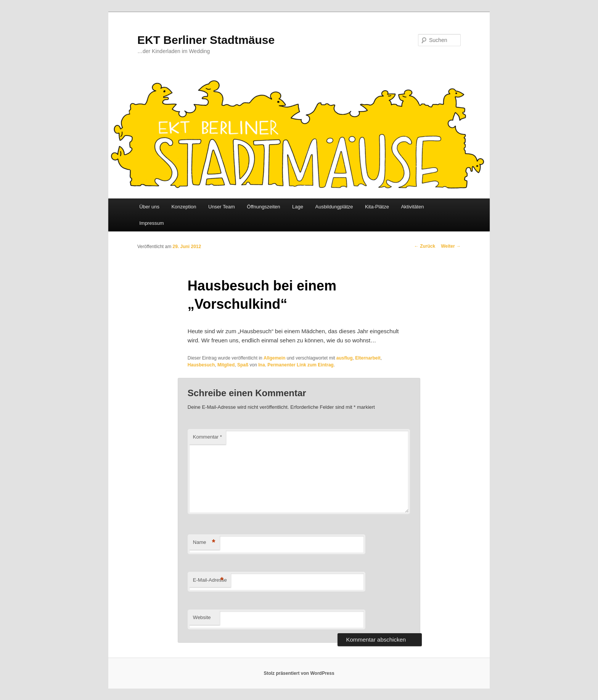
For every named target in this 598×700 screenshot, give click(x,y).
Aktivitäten (412, 207)
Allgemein (274, 358)
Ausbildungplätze (334, 207)
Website (202, 617)
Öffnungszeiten (263, 207)
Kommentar (207, 437)
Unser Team (222, 207)
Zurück (425, 246)
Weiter (451, 246)
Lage (298, 207)
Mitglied (226, 365)
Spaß (243, 365)
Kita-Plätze (377, 207)
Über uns (149, 207)
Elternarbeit (368, 358)
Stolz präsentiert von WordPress (299, 673)
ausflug (345, 358)
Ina (261, 365)
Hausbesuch (201, 365)
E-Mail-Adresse (210, 580)
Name (204, 543)
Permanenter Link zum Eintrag (300, 365)
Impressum (151, 223)
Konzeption (184, 207)
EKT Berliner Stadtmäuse (206, 40)
